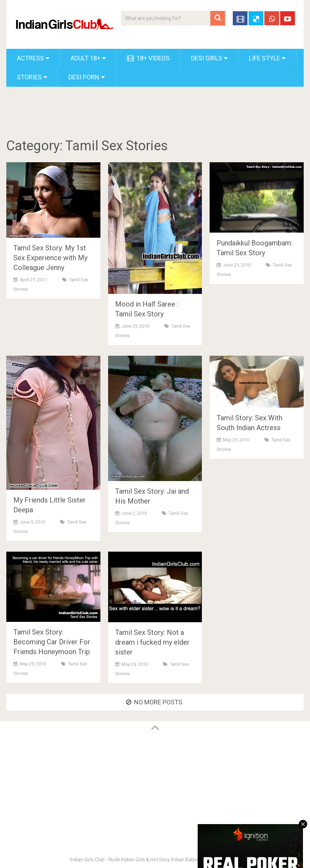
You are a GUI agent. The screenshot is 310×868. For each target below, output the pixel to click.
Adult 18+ (85, 58)
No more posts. (155, 702)
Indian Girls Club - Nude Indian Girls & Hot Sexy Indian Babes (135, 860)
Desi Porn (84, 77)
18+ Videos (148, 58)
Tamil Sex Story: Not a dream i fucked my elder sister (152, 642)
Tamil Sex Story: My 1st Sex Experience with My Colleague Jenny (50, 258)
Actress (30, 58)
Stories (29, 77)
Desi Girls (207, 58)
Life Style (265, 58)
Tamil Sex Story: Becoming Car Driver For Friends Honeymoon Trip (52, 642)
